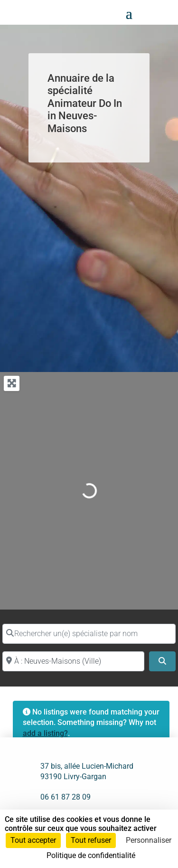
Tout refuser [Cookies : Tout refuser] (91, 840)
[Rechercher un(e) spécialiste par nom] (89, 634)
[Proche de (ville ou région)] (73, 661)
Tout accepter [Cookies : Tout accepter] (33, 840)
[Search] (162, 661)
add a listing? (45, 733)
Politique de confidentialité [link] (91, 855)
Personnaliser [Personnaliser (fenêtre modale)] (149, 840)
